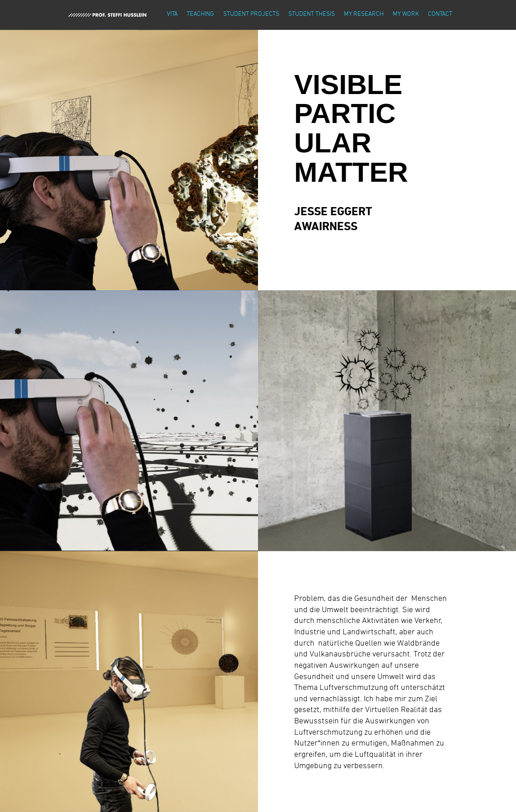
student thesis (312, 13)
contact (440, 13)
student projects (251, 13)
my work (406, 13)
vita (172, 13)
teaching (200, 13)
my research (364, 13)
